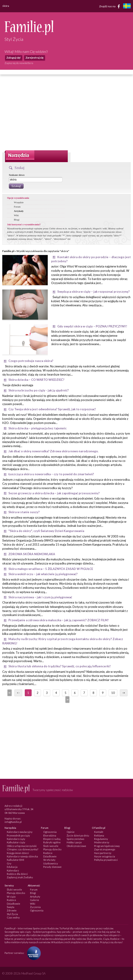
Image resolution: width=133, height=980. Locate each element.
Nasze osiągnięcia (105, 856)
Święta (11, 907)
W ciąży (11, 897)
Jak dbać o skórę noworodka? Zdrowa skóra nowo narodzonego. (53, 451)
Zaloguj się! (14, 58)
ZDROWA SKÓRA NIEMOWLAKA (32, 554)
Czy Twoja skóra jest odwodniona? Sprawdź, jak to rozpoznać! (52, 409)
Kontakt (99, 832)
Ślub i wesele (51, 846)
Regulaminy (101, 839)
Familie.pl (8, 251)
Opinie (71, 832)
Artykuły (19, 211)
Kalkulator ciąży (16, 842)
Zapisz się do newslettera (19, 63)
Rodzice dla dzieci (17, 874)
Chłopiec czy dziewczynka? (23, 849)
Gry (9, 863)
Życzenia (35, 907)
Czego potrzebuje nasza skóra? (31, 361)
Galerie (35, 900)
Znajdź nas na (110, 6)
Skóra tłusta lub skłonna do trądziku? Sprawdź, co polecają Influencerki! (60, 666)
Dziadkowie (50, 856)
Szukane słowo (17, 175)
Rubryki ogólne (52, 842)
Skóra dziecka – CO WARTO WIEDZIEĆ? (36, 380)
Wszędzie (19, 202)
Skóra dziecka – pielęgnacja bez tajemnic (38, 428)
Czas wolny (13, 917)
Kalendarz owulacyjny (20, 832)
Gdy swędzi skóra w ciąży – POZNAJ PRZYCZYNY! (92, 326)
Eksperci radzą (52, 839)
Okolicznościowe (76, 846)
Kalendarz (13, 870)
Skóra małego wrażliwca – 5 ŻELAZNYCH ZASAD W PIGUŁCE (51, 569)
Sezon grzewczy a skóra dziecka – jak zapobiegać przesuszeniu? (54, 493)
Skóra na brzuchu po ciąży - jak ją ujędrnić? (39, 390)
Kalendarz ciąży (16, 839)
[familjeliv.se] (127, 6)
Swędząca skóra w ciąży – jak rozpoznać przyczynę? (93, 292)
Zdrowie (12, 910)
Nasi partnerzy (103, 853)
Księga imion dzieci (18, 853)
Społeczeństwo (75, 839)
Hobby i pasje (74, 842)
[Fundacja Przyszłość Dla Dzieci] (33, 953)
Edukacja (12, 867)
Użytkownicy (51, 863)
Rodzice (48, 853)
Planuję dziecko (52, 849)
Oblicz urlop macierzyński (22, 846)
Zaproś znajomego (105, 849)
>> (67, 700)
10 (113, 693)
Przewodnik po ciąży (18, 835)
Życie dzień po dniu (78, 835)
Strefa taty (49, 860)
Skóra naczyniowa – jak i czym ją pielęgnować (40, 597)
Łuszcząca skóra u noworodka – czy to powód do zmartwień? (51, 474)
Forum (17, 207)
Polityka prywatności (106, 860)
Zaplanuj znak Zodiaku (20, 877)
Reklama (99, 835)
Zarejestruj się (34, 58)
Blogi (17, 220)
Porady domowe (52, 867)
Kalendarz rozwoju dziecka (22, 856)
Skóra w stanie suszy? (24, 512)
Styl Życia (12, 914)
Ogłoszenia (50, 832)
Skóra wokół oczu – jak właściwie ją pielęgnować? (43, 574)
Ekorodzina (50, 835)
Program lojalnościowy (107, 846)
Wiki (16, 215)
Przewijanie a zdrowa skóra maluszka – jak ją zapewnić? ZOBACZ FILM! (59, 620)
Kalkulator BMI (15, 860)
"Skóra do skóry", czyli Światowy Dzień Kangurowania (46, 531)
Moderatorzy (102, 842)
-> (124, 693)
